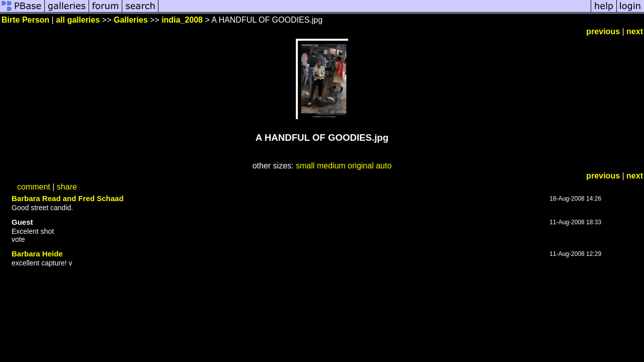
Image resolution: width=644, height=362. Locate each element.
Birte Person (25, 20)
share (67, 187)
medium (331, 166)
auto (384, 166)
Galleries (131, 20)
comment (34, 187)
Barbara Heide (37, 254)
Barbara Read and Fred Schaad (68, 198)
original (361, 166)
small (305, 166)
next (635, 31)
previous (603, 31)
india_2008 (182, 20)
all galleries (78, 20)
